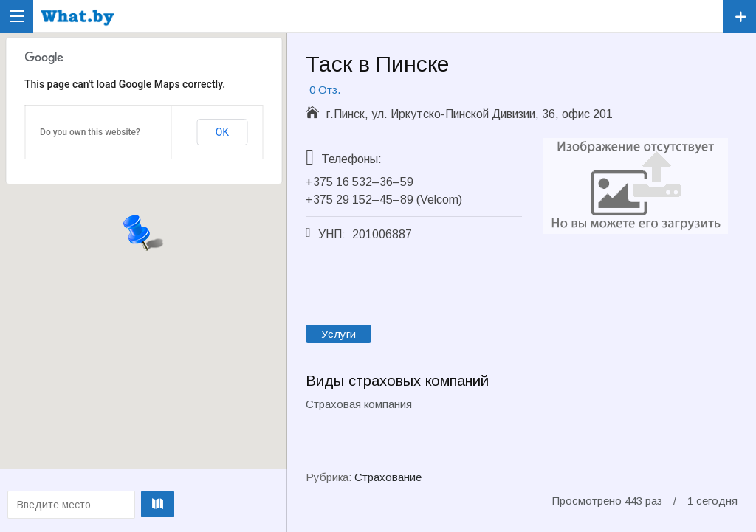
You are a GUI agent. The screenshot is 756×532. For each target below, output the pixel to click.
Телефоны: (351, 159)
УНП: (332, 234)
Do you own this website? (90, 132)
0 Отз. (325, 90)
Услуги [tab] (339, 334)
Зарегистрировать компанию (739, 17)
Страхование (388, 477)
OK (222, 132)
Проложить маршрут (142, 504)
